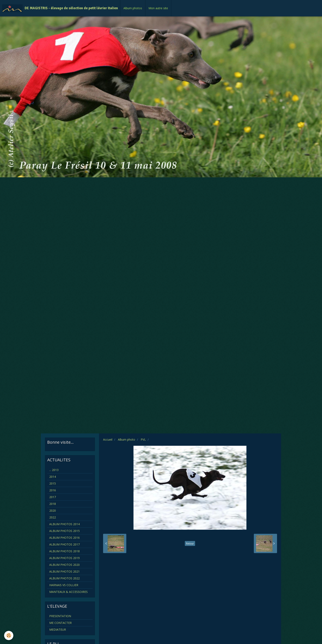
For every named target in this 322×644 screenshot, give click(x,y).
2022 (53, 517)
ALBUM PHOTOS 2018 (64, 551)
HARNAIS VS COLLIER (64, 585)
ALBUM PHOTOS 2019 (64, 558)
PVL (143, 439)
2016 (53, 490)
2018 (53, 504)
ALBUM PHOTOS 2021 (64, 571)
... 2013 (54, 470)
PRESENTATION (60, 616)
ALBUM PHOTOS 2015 (64, 531)
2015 (53, 483)
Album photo (126, 439)
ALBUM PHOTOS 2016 (64, 538)
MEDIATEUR (58, 630)
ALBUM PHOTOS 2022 (64, 578)
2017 (53, 497)
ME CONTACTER (60, 623)
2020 (53, 511)
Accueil (108, 439)
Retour (190, 543)
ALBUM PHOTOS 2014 (64, 524)
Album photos (133, 8)
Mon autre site (158, 8)
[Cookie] (9, 635)
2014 (53, 477)
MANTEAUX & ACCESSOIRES (68, 592)
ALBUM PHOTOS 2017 (64, 544)
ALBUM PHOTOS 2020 (64, 565)
